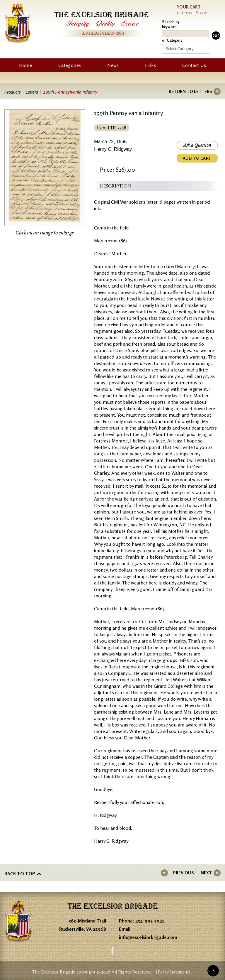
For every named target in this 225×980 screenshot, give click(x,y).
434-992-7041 (150, 919)
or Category (172, 40)
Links (150, 65)
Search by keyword (171, 24)
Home (25, 65)
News (113, 65)
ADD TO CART (197, 158)
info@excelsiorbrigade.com (148, 936)
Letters (34, 92)
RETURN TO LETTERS (190, 91)
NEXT (206, 873)
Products (13, 92)
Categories (70, 65)
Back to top (20, 873)
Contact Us (194, 65)
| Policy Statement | (173, 971)
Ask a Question (197, 145)
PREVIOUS (187, 873)
